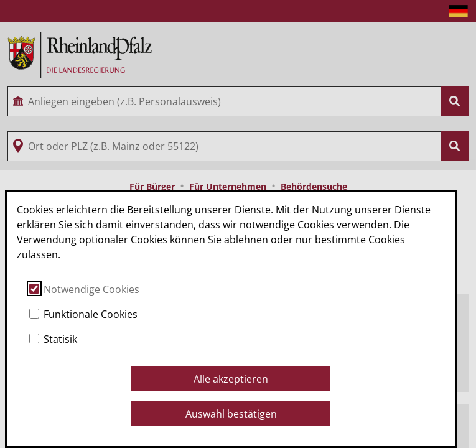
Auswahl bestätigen (231, 414)
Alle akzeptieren (231, 379)
